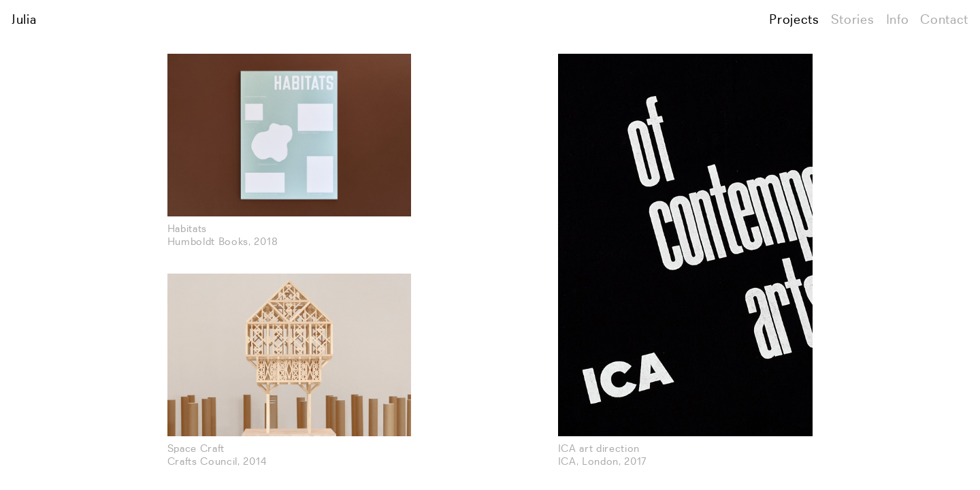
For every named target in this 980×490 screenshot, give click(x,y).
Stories (853, 20)
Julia (24, 20)
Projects (794, 20)
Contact (944, 20)
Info (898, 20)
